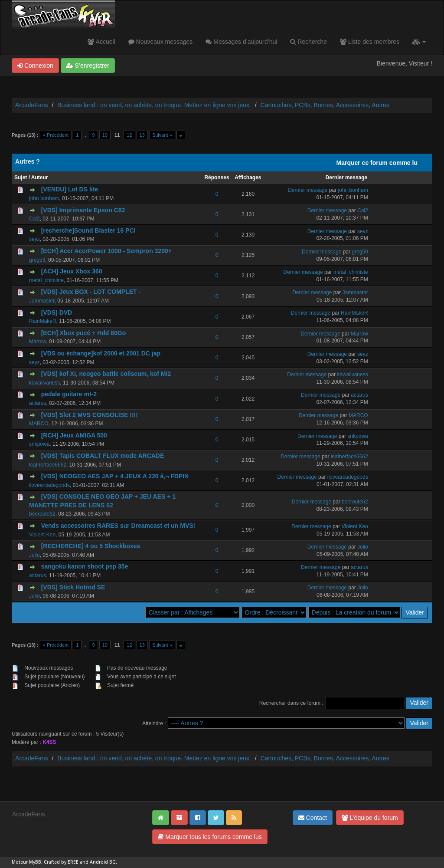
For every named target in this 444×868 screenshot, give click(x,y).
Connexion (35, 66)
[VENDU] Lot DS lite (70, 189)
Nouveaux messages (161, 42)
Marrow (38, 342)
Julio (34, 555)
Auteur (40, 178)
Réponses (217, 178)
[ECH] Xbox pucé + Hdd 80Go (84, 333)
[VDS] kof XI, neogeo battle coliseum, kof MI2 (106, 374)
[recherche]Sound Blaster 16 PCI (88, 230)
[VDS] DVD (57, 312)
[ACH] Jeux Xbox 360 (72, 271)
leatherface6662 (48, 465)
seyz (34, 239)
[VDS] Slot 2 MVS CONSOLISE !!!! (90, 415)
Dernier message (347, 178)
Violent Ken (42, 535)
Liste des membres (370, 42)
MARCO (39, 424)
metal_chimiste (46, 280)
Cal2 (34, 219)
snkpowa (39, 444)
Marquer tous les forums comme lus (210, 837)
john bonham (44, 198)
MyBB (35, 862)
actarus (38, 403)
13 (142, 135)
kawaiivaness (44, 383)
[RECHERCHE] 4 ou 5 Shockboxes (91, 546)
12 (129, 135)
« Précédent (56, 135)
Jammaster (42, 301)
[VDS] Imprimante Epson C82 (83, 210)
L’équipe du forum (370, 818)
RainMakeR (43, 321)
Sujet (21, 178)
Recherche (309, 42)
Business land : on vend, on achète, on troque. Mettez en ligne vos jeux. (154, 105)
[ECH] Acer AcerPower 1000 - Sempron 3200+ (106, 251)
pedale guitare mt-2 (69, 394)
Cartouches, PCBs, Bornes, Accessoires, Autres (325, 105)
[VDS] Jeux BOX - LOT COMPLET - (91, 292)
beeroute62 (42, 514)
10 (105, 135)
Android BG (103, 862)
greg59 (37, 260)
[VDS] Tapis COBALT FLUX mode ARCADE (103, 456)
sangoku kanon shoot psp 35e (85, 566)
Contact (313, 818)
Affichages (248, 178)
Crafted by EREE (61, 862)
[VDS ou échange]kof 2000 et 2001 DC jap (101, 353)
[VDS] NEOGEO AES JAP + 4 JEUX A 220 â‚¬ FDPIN (115, 476)
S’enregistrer (88, 66)
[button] (419, 42)
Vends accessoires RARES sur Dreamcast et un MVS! (118, 526)
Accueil (101, 42)
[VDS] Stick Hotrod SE (73, 587)
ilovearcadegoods (49, 485)
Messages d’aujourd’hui (241, 42)
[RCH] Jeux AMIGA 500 (74, 435)
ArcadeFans (31, 105)
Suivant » (162, 135)
